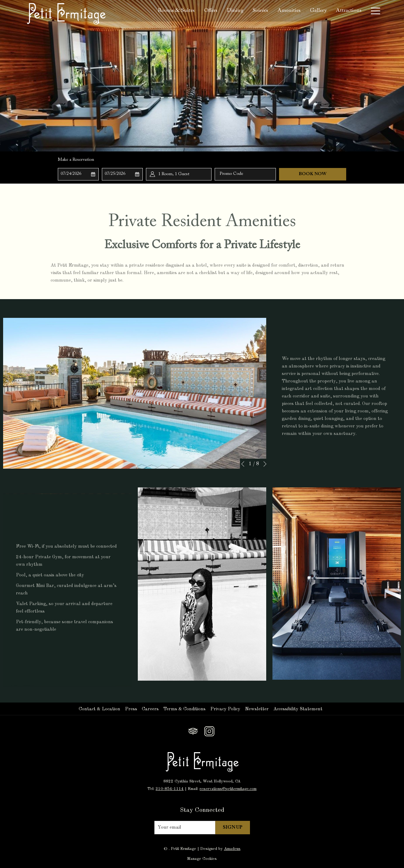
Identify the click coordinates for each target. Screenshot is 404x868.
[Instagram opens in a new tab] (209, 731)
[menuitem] (100, 709)
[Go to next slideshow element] (265, 464)
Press (131, 709)
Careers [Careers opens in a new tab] (151, 709)
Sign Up (233, 828)
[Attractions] (349, 11)
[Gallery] (318, 11)
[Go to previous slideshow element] (243, 464)
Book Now (313, 174)
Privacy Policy (225, 709)
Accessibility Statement (298, 709)
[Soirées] (261, 11)
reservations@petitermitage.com (228, 789)
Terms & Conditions (185, 709)
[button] (78, 174)
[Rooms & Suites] (176, 11)
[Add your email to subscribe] (185, 828)
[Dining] (235, 11)
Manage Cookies (202, 859)
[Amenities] (289, 11)
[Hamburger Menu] (373, 11)
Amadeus (232, 849)
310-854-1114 (170, 789)
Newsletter (257, 709)
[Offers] (211, 11)
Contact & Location (100, 709)
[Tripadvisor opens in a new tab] (193, 731)
